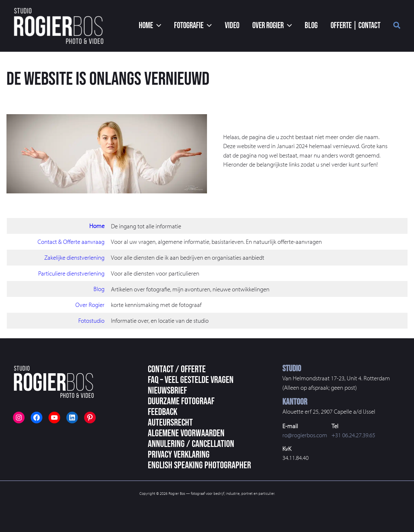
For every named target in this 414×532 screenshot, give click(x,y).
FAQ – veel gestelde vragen (191, 379)
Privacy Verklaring (179, 454)
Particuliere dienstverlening (71, 273)
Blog (99, 288)
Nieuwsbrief (167, 390)
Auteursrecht (170, 422)
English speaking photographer (199, 465)
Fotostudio (91, 320)
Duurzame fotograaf (181, 401)
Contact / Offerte (177, 369)
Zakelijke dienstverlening (74, 257)
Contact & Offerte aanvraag (71, 242)
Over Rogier (90, 304)
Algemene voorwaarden (186, 433)
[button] (397, 26)
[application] (175, 26)
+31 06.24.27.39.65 (353, 435)
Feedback (163, 411)
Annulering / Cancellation (191, 443)
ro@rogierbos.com (305, 435)
